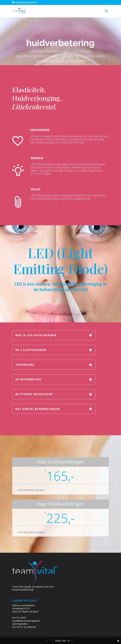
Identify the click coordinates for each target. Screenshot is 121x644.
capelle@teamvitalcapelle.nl (26, 621)
